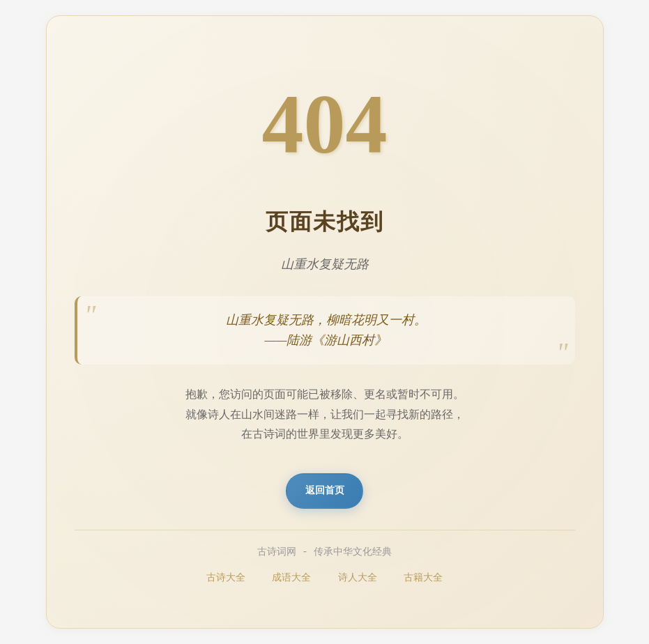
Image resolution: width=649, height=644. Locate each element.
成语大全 (291, 579)
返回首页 (325, 491)
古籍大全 (423, 579)
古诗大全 (226, 579)
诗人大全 (358, 579)
